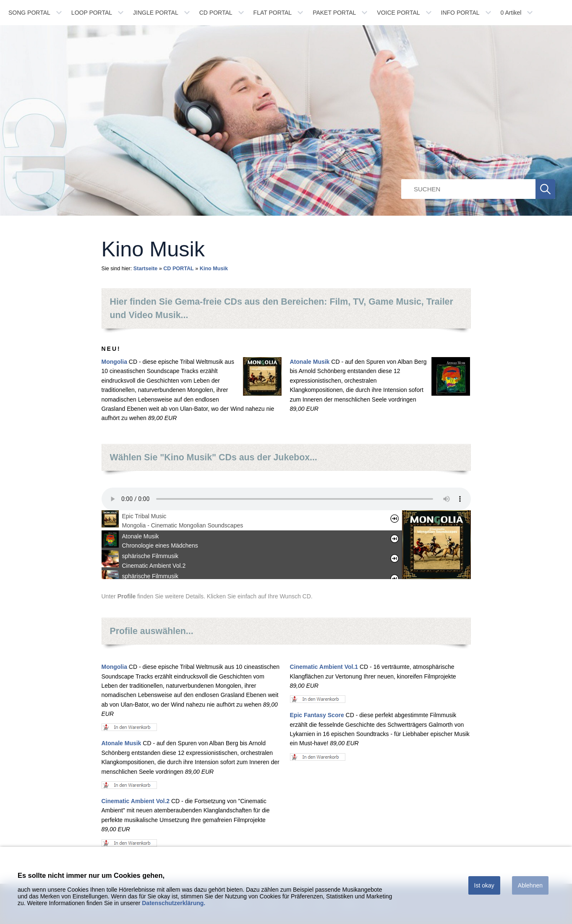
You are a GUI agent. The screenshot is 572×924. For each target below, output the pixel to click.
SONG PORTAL (29, 13)
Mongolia (114, 362)
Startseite (145, 269)
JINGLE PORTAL (156, 13)
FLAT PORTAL (273, 13)
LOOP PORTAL (92, 13)
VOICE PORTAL (398, 13)
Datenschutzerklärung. (174, 903)
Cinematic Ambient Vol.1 (324, 667)
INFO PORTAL (460, 13)
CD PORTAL (216, 13)
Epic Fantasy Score (317, 715)
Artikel (511, 13)
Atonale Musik (310, 362)
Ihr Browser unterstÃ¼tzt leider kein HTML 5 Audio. (286, 499)
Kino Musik (214, 269)
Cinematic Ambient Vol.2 (136, 801)
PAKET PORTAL (334, 13)
